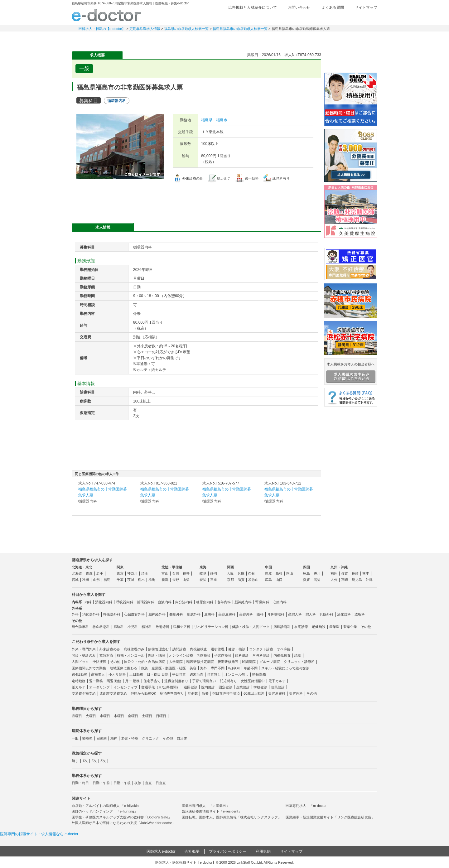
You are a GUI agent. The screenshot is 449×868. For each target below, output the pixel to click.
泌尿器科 (344, 614)
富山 (165, 573)
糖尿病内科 (205, 602)
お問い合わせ (299, 7)
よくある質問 (333, 7)
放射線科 (162, 627)
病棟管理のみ (134, 649)
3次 (103, 761)
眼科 (260, 614)
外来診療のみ (110, 649)
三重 (214, 580)
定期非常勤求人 (137, 39)
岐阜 (203, 573)
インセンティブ (126, 687)
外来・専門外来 (84, 649)
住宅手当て (152, 681)
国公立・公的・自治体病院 (145, 662)
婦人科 (311, 614)
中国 (268, 567)
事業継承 (268, 39)
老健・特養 (130, 738)
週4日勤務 (80, 674)
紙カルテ (79, 687)
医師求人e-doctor (161, 851)
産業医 (334, 627)
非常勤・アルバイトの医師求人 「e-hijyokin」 (107, 806)
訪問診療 (179, 649)
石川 (176, 573)
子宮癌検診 (223, 655)
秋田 (86, 580)
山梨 (186, 580)
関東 (120, 567)
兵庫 (241, 573)
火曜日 (91, 716)
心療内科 (280, 602)
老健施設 (319, 627)
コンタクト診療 (261, 649)
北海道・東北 (82, 567)
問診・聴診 (157, 655)
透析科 (360, 614)
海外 (204, 668)
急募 (205, 693)
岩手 (100, 573)
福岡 (334, 573)
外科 (75, 614)
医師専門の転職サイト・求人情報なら (39, 834)
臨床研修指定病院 (200, 662)
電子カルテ (277, 681)
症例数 (193, 693)
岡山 (290, 573)
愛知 (203, 580)
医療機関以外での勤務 (89, 668)
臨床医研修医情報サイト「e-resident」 (212, 811)
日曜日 (161, 716)
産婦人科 (295, 614)
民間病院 (249, 662)
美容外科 (246, 614)
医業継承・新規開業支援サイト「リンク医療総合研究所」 (330, 817)
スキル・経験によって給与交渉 (285, 668)
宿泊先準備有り (172, 693)
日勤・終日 (80, 783)
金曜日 (133, 716)
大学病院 (176, 662)
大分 (334, 580)
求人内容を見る (103, 509)
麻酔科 (119, 627)
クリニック (150, 738)
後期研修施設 (228, 662)
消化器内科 (104, 602)
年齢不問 (251, 668)
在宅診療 (301, 627)
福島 (107, 580)
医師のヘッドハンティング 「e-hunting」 (105, 811)
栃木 (141, 580)
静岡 (214, 573)
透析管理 (218, 649)
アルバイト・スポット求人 (181, 39)
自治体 (182, 738)
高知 (317, 580)
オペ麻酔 (284, 649)
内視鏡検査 (198, 649)
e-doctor (106, 15)
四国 (307, 567)
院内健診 (208, 687)
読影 (298, 655)
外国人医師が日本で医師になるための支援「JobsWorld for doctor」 (123, 823)
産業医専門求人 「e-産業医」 (206, 806)
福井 (186, 573)
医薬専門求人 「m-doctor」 (308, 806)
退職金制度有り (176, 681)
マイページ (355, 39)
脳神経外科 (157, 614)
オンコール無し (237, 674)
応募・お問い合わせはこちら (196, 200)
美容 (193, 668)
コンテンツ (312, 39)
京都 (230, 580)
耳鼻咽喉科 (276, 614)
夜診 (138, 783)
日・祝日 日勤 (158, 674)
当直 (148, 783)
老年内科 (224, 602)
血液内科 (165, 602)
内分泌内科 (184, 602)
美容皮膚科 (227, 614)
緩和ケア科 (182, 627)
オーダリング (99, 687)
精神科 (147, 627)
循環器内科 (145, 602)
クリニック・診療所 (299, 662)
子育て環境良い (204, 681)
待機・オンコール (131, 655)
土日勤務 (136, 674)
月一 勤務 (132, 681)
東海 (203, 567)
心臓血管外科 (134, 614)
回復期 (101, 738)
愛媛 (307, 580)
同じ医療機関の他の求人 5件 (97, 474)
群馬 (152, 580)
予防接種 (99, 662)
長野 (176, 580)
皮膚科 (209, 614)
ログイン (365, 18)
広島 (268, 580)
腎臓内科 (262, 602)
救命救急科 (101, 627)
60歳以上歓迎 (254, 693)
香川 (317, 573)
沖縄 (369, 580)
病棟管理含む (158, 649)
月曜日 (77, 716)
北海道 (77, 573)
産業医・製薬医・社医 (169, 668)
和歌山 (253, 580)
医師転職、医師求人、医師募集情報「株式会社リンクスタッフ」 (232, 817)
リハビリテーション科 (211, 627)
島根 (279, 573)
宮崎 (345, 580)
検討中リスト (329, 18)
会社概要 (192, 851)
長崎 (355, 573)
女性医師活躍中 (253, 681)
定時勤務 (79, 681)
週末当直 (196, 674)
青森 (89, 573)
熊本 (366, 573)
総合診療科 (80, 627)
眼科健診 (242, 655)
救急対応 (106, 655)
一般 (75, 738)
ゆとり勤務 (117, 674)
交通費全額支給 (84, 693)
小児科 (133, 627)
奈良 (252, 573)
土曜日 (147, 716)
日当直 (161, 783)
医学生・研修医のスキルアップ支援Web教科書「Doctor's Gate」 (122, 817)
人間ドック (80, 662)
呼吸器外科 (112, 614)
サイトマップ (366, 7)
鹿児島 (357, 580)
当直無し (214, 674)
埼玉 (145, 573)
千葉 (120, 580)
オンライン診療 (181, 655)
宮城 (75, 580)
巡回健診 (191, 687)
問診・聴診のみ (84, 655)
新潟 (165, 580)
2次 (94, 761)
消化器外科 (91, 614)
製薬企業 (350, 627)
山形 (96, 580)
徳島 (307, 573)
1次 (85, 761)
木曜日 (119, 716)
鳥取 (268, 573)
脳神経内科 (243, 602)
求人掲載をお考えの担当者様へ (351, 373)
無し (75, 761)
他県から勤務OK (143, 693)
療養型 (87, 738)
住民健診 (278, 687)
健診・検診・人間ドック (251, 627)
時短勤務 (259, 674)
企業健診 (243, 687)
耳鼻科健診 (261, 655)
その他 (366, 627)
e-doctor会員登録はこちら (351, 60)
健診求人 (224, 39)
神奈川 (132, 573)
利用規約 (263, 851)
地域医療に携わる (123, 668)
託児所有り (228, 681)
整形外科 (176, 614)
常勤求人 (94, 39)
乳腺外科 (326, 614)
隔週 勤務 (114, 681)
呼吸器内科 (125, 602)
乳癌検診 (204, 655)
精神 (114, 738)
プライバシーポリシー (228, 851)
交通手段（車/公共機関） (161, 687)
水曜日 (105, 716)
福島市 (222, 120)
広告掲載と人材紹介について (253, 7)
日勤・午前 (101, 783)
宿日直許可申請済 (226, 693)
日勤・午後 (122, 783)
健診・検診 (237, 649)
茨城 (131, 580)
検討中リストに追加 (295, 67)
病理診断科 (282, 627)
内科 (88, 602)
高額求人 (98, 674)
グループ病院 (270, 662)
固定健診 (225, 687)
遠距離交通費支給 (113, 693)
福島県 (207, 120)
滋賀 (241, 580)
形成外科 (194, 614)
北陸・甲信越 (172, 567)
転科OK (234, 668)
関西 (230, 567)
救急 (144, 668)
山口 (279, 580)
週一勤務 (96, 681)
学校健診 (260, 687)
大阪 (230, 573)
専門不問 (218, 668)
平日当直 (179, 674)
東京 (120, 573)
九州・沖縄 (339, 567)
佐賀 (345, 573)
